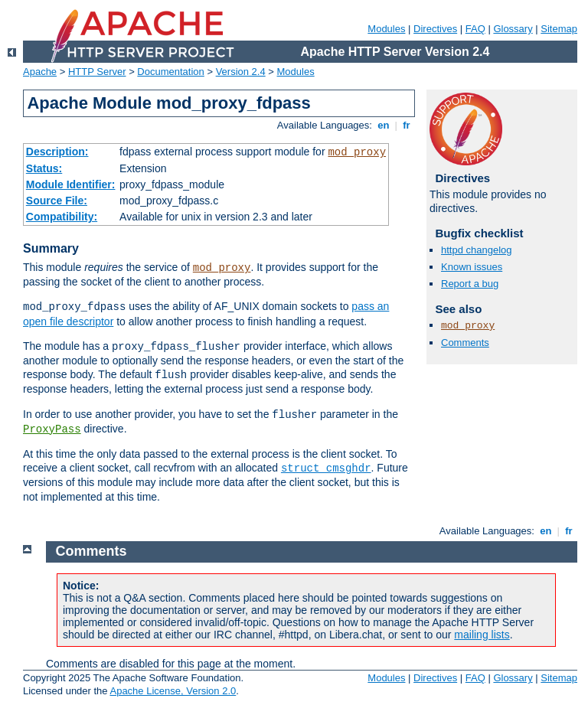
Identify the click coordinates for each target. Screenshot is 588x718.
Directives (435, 29)
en (384, 125)
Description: (57, 152)
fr (407, 125)
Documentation (170, 72)
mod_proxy (357, 152)
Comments (465, 343)
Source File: (57, 201)
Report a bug (470, 284)
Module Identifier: (71, 184)
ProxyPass (52, 429)
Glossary (513, 29)
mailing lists (482, 635)
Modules (386, 29)
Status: (44, 168)
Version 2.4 (241, 72)
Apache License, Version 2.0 (173, 691)
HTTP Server (97, 72)
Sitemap (559, 29)
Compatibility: (62, 217)
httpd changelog (477, 250)
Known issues (472, 267)
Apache (40, 72)
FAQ (475, 29)
